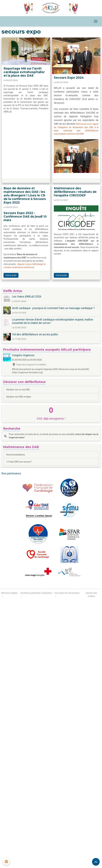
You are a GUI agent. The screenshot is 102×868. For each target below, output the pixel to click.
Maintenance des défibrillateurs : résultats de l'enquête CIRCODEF (75, 192)
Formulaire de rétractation (67, 593)
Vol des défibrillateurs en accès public (35, 334)
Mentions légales (9, 593)
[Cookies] (7, 862)
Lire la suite (11, 275)
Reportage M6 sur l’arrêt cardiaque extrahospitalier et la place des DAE (24, 72)
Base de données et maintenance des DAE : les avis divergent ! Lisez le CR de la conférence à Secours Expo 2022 (25, 195)
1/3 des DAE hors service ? (19, 462)
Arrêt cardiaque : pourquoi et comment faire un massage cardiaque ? (53, 308)
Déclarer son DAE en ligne (19, 397)
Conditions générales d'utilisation (36, 593)
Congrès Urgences (23, 355)
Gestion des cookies (91, 595)
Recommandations (16, 455)
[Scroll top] (96, 862)
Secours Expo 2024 (69, 78)
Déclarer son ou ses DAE (18, 390)
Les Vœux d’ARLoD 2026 (27, 297)
